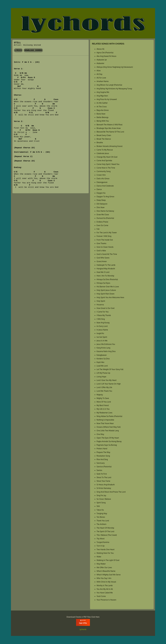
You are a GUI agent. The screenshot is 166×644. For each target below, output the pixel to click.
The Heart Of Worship (105, 528)
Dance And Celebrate (105, 186)
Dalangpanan (102, 182)
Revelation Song (103, 456)
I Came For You (103, 312)
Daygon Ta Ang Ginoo (105, 197)
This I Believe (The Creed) (107, 535)
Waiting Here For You (105, 553)
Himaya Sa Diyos (103, 283)
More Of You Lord (104, 402)
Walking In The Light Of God (108, 560)
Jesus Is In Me (102, 341)
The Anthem (101, 524)
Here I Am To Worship (105, 276)
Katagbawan (102, 355)
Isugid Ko (100, 333)
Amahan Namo (103, 81)
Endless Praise (102, 222)
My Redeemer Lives (104, 413)
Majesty (100, 395)
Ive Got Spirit (102, 337)
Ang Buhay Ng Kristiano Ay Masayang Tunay (114, 89)
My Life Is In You (103, 409)
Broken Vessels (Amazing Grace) (110, 146)
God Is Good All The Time (107, 254)
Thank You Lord (103, 521)
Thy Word (100, 539)
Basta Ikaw (101, 114)
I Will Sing (101, 319)
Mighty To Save (103, 398)
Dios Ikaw (101, 207)
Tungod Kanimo (103, 542)
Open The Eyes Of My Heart (108, 438)
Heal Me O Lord (103, 272)
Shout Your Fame (103, 481)
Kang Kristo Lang (103, 348)
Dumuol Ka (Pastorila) (105, 218)
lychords (83, 629)
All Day (99, 74)
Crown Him (101, 175)
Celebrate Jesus (103, 153)
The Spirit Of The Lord (105, 531)
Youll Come (101, 596)
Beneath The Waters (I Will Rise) (110, 125)
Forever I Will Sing (104, 236)
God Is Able (101, 251)
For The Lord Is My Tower (107, 233)
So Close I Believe (104, 499)
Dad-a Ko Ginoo (103, 178)
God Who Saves (103, 258)
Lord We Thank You (104, 391)
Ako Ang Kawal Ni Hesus (106, 56)
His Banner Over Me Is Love (108, 287)
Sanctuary (101, 463)
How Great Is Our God (105, 308)
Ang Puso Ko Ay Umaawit (107, 99)
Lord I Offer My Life (104, 387)
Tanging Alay (102, 513)
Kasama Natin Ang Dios (106, 351)
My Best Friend (103, 405)
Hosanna (100, 305)
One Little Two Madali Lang (108, 431)
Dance (99, 189)
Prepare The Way (103, 452)
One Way (100, 434)
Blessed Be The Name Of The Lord (110, 132)
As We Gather (102, 103)
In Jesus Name (102, 330)
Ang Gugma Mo (103, 92)
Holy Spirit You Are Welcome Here (110, 297)
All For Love (101, 78)
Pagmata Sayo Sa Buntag (107, 445)
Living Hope (101, 377)
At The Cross (102, 107)
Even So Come (102, 225)
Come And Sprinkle (104, 160)
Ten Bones (101, 517)
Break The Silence (104, 139)
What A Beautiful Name (106, 571)
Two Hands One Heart (106, 549)
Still (98, 506)
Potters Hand (102, 449)
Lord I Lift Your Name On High (109, 384)
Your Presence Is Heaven (106, 600)
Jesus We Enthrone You (106, 344)
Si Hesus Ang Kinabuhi (106, 485)
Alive (99, 71)
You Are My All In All (105, 589)
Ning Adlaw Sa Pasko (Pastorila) (109, 416)
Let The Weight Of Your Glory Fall (110, 369)
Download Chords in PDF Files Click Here (83, 617)
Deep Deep (101, 200)
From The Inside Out (105, 240)
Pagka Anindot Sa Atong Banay (109, 441)
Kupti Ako (100, 362)
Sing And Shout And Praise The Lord (111, 492)
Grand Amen (102, 261)
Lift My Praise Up (103, 373)
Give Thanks (102, 243)
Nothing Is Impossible (105, 420)
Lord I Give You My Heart (107, 380)
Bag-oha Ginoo (103, 110)
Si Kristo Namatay (104, 488)
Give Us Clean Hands (105, 247)
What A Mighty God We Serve (109, 575)
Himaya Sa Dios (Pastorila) (107, 279)
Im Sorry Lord (102, 326)
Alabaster (100, 63)
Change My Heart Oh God (107, 157)
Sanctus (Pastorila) (104, 467)
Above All (100, 49)
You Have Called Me (105, 593)
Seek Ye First (102, 474)
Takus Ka (100, 510)
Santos (99, 470)
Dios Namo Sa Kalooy (105, 211)
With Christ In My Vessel (106, 582)
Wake (99, 557)
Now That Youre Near (105, 423)
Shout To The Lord (104, 477)
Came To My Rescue (105, 150)
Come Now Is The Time (106, 168)
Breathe (100, 142)
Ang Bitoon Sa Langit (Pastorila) (109, 85)
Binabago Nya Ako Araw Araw (109, 128)
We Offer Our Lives (104, 567)
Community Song (104, 171)
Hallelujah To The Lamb (106, 265)
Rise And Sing (102, 459)
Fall (98, 229)
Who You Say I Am (104, 578)
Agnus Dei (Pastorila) (105, 53)
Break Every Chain (104, 135)
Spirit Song (101, 503)
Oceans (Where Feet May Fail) (109, 427)
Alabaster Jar (102, 60)
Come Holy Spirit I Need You (108, 164)
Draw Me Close (103, 215)
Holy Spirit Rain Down (106, 294)
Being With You (103, 121)
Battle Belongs (103, 117)
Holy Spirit (101, 301)
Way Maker (101, 564)
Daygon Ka (101, 193)
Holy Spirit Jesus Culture (106, 290)
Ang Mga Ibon (102, 96)
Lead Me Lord (102, 366)
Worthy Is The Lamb (105, 585)
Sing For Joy (101, 495)
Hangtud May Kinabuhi (106, 269)
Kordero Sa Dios (103, 359)
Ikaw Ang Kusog (103, 323)
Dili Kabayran (102, 204)
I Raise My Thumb (104, 315)
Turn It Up (101, 546)
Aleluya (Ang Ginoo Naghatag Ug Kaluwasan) (115, 67)
